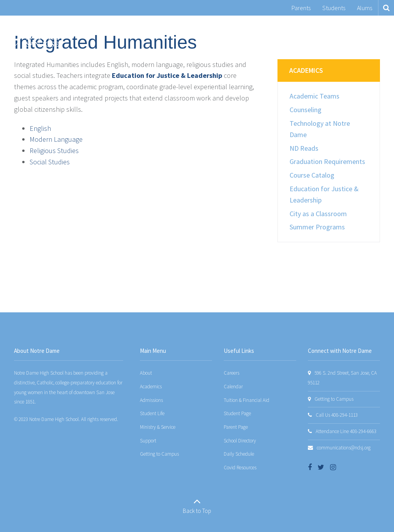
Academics (306, 70)
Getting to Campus (159, 454)
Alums (365, 8)
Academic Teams (314, 96)
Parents (301, 8)
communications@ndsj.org (344, 448)
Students (334, 8)
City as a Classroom (318, 214)
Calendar (233, 387)
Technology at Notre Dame (320, 129)
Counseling (306, 110)
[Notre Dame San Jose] (32, 35)
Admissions (151, 400)
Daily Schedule (239, 454)
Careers (231, 373)
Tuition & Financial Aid (246, 400)
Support (148, 441)
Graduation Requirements (327, 161)
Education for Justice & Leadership (167, 75)
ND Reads (304, 148)
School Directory (240, 441)
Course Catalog (312, 175)
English (40, 128)
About (146, 373)
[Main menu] (378, 35)
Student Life (152, 413)
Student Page (237, 413)
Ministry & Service (158, 427)
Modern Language (56, 139)
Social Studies (50, 162)
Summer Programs (317, 227)
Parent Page (236, 427)
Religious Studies (54, 151)
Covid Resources (240, 468)
